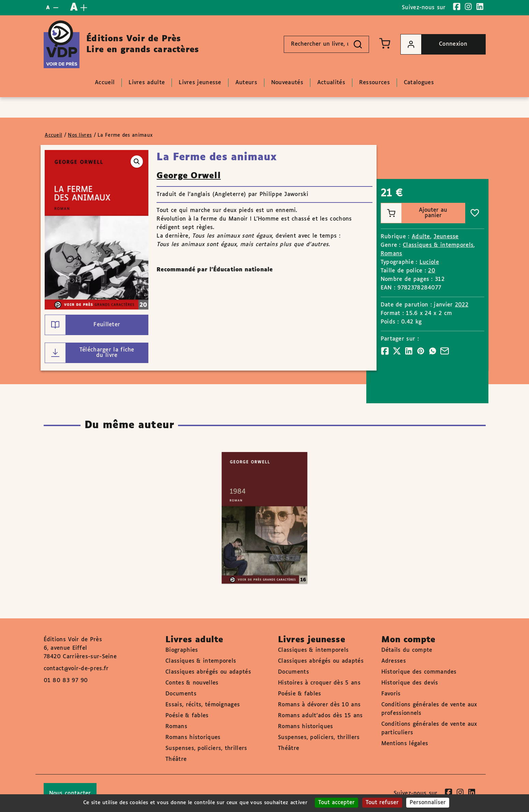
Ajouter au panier (414, 213)
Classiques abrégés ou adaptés (208, 672)
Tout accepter (336, 803)
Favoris (391, 694)
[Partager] (385, 351)
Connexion (434, 44)
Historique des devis (410, 683)
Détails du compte (407, 650)
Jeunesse (446, 237)
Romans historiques (193, 738)
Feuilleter (83, 325)
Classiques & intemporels (438, 245)
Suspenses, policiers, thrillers (206, 748)
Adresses (394, 661)
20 (432, 271)
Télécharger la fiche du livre (90, 353)
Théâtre (176, 759)
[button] (137, 162)
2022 (462, 305)
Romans (392, 254)
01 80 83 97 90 (66, 681)
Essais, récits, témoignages (203, 705)
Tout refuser (382, 803)
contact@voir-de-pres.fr (76, 669)
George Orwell (189, 176)
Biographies (182, 650)
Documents (181, 694)
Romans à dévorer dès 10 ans (319, 705)
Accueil (53, 135)
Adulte (421, 237)
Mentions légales (405, 744)
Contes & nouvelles (192, 683)
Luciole (429, 262)
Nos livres (80, 135)
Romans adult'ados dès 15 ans (320, 716)
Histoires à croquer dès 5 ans (319, 683)
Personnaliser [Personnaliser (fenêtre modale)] (428, 803)
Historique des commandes (419, 672)
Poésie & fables (187, 716)
